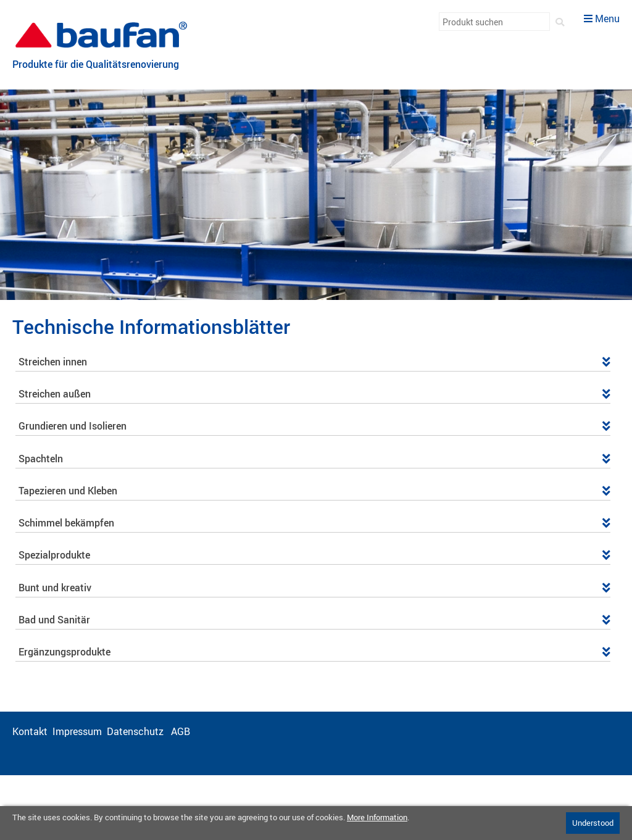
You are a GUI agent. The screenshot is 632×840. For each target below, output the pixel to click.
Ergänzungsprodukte (314, 652)
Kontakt (30, 731)
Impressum (77, 731)
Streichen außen (314, 394)
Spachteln (314, 459)
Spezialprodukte (314, 555)
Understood (593, 823)
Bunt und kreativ (314, 588)
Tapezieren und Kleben (314, 491)
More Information (377, 817)
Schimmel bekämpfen (314, 523)
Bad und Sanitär (314, 620)
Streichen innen (314, 362)
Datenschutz (136, 731)
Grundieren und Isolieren (314, 426)
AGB (182, 731)
